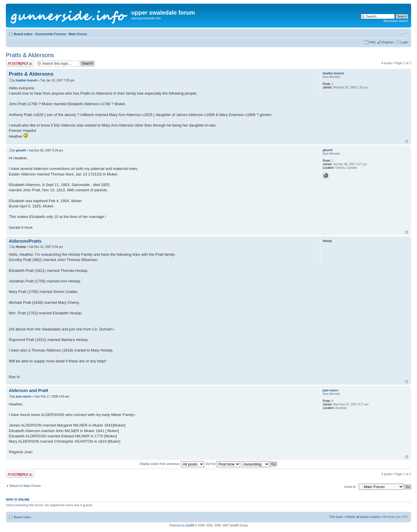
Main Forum (78, 34)
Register (388, 42)
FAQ (372, 42)
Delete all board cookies (363, 517)
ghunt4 (21, 150)
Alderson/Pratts (25, 241)
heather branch (26, 80)
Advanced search (396, 21)
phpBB (190, 525)
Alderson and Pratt (28, 390)
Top (407, 141)
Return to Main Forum (25, 486)
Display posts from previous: (172, 464)
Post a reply (20, 63)
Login (404, 42)
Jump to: (350, 487)
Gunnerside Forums (51, 34)
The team (336, 517)
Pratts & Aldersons (30, 55)
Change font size (404, 33)
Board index (23, 34)
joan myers (24, 397)
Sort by (223, 464)
